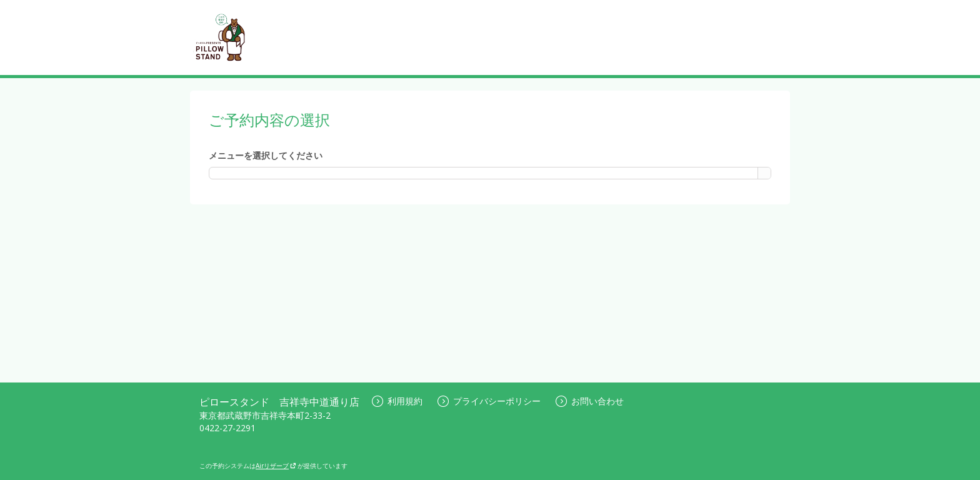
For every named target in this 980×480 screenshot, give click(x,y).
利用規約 (397, 401)
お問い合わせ (590, 401)
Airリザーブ (276, 466)
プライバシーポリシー (489, 401)
